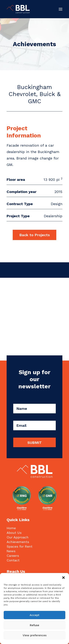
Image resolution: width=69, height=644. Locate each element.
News (11, 551)
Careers (13, 556)
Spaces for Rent (20, 546)
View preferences (35, 635)
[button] (63, 578)
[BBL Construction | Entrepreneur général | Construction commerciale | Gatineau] (18, 9)
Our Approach (18, 537)
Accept (34, 615)
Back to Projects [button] (34, 235)
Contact (13, 560)
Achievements (18, 542)
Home (11, 528)
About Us (14, 533)
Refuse (34, 625)
